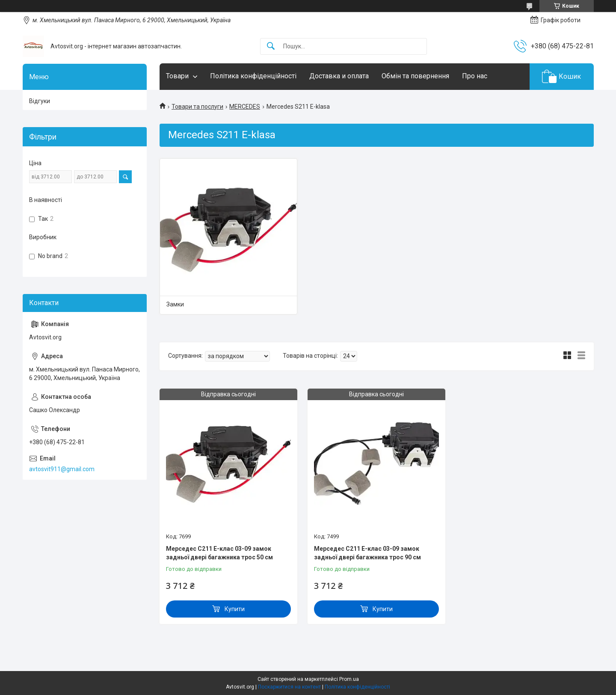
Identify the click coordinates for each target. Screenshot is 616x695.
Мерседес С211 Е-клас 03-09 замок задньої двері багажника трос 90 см (367, 553)
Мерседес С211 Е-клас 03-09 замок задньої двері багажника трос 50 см (219, 553)
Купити (235, 609)
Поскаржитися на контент (289, 687)
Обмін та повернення (415, 76)
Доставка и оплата (339, 76)
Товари (177, 76)
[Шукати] (271, 46)
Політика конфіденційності (253, 76)
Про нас (475, 76)
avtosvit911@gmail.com (62, 469)
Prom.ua (349, 679)
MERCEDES (245, 107)
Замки (175, 304)
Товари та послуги (197, 107)
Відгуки (40, 101)
